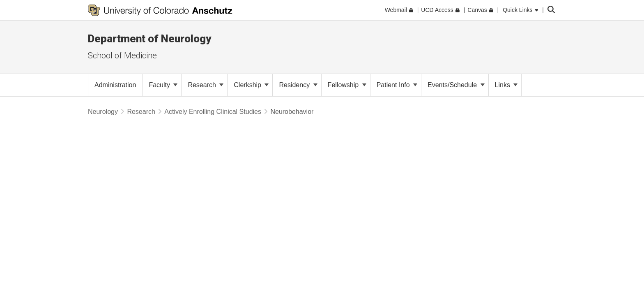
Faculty (163, 85)
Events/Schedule (456, 85)
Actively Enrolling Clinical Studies (213, 112)
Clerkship (251, 85)
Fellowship (347, 85)
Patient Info (397, 85)
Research (206, 85)
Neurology (103, 112)
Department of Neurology (149, 39)
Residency (298, 85)
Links (506, 85)
